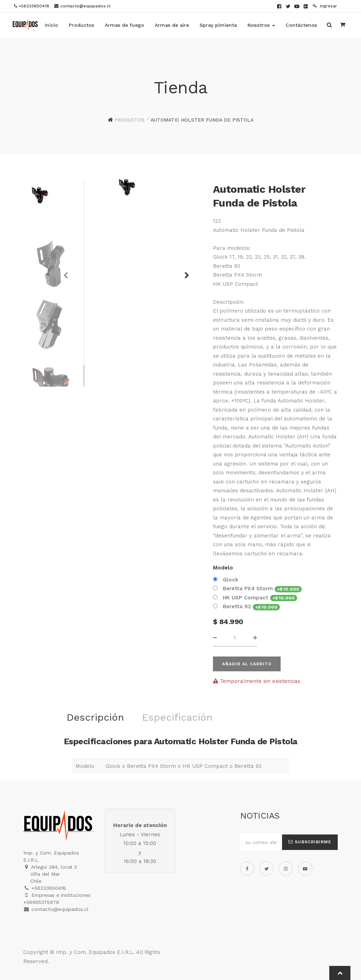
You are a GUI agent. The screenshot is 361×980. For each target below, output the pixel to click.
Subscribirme (310, 842)
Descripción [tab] (95, 717)
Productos (130, 120)
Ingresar (325, 6)
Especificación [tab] (177, 717)
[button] (184, 272)
